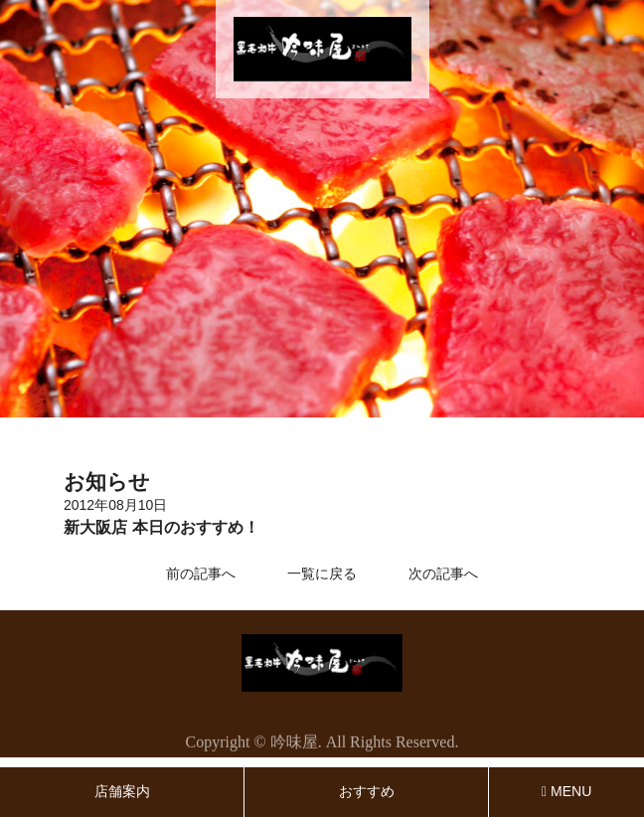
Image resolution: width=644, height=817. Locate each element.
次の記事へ (443, 573)
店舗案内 (122, 791)
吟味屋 (294, 744)
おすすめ (367, 791)
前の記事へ (201, 573)
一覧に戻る (322, 573)
